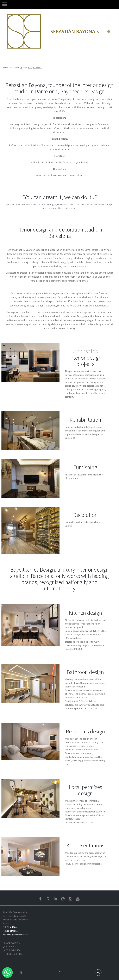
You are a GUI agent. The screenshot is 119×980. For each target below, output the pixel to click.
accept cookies (35, 68)
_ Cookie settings (14, 954)
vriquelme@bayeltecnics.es (15, 935)
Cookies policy (12, 950)
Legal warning (12, 943)
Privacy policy (12, 946)
